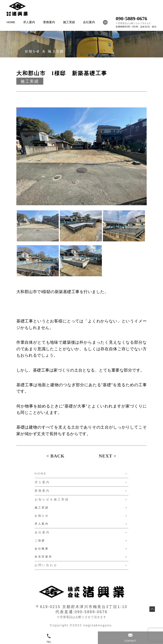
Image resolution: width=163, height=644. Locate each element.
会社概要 (42, 549)
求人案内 (29, 22)
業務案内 (49, 22)
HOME (11, 22)
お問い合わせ (46, 565)
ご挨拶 (40, 541)
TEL (49, 638)
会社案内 (89, 22)
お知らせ (42, 516)
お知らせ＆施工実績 (52, 499)
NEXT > (107, 456)
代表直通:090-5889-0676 (81, 612)
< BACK (55, 456)
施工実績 (69, 22)
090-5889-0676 (131, 19)
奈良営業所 (44, 557)
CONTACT (130, 638)
